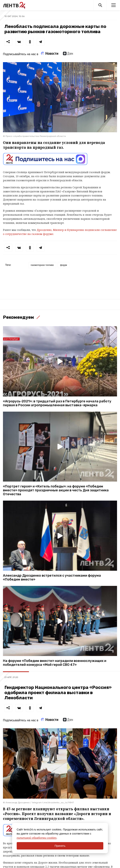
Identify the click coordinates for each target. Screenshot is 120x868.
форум (64, 265)
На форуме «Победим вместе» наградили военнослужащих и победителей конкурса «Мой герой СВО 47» (55, 663)
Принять (60, 846)
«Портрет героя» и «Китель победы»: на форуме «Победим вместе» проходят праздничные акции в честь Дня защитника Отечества (56, 490)
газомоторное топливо (42, 265)
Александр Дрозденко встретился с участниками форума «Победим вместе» (52, 578)
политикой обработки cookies (37, 838)
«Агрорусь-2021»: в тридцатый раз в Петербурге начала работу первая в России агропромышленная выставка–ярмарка (57, 403)
